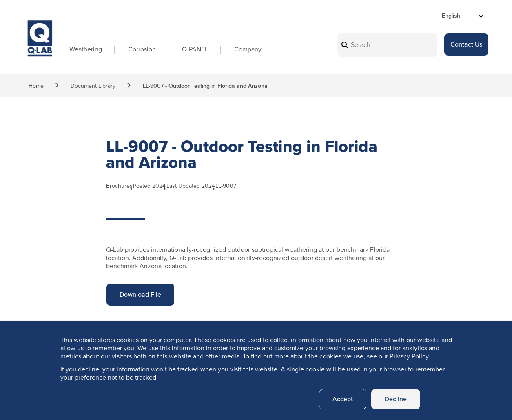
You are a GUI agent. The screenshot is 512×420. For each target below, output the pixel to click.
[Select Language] (463, 16)
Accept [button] (343, 399)
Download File (140, 287)
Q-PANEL (195, 49)
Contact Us (466, 44)
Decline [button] (396, 399)
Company (248, 49)
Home (36, 86)
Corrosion (142, 49)
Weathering (86, 49)
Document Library (93, 86)
